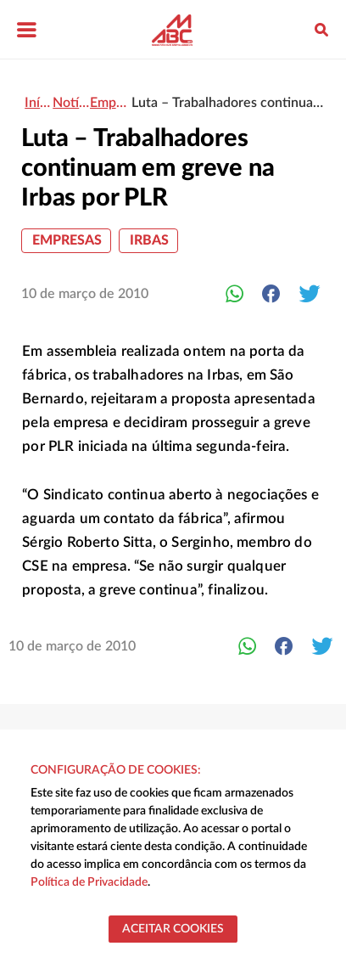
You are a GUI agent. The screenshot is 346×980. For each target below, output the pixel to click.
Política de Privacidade (89, 882)
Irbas (149, 240)
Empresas (67, 240)
